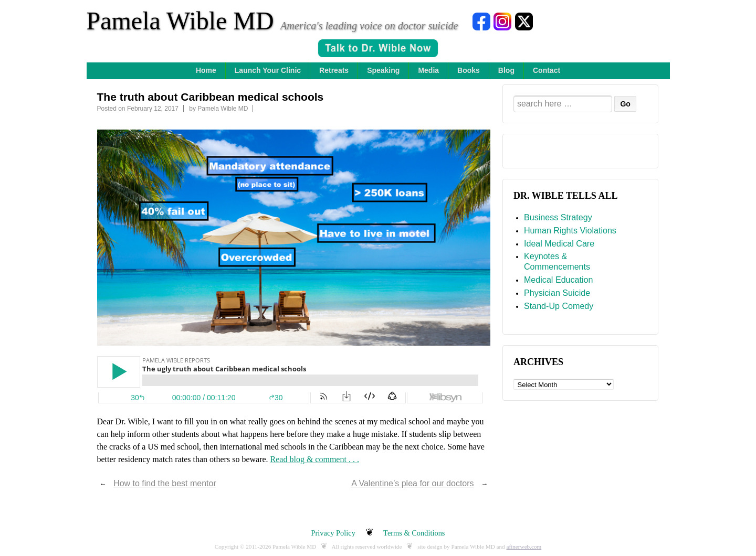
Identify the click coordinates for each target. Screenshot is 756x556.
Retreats (334, 70)
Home (206, 70)
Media (428, 70)
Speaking (383, 70)
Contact (547, 70)
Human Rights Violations (570, 230)
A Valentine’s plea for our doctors (412, 483)
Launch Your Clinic (268, 70)
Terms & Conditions (414, 533)
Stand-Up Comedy (559, 306)
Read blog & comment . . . (315, 459)
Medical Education (559, 280)
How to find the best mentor (165, 483)
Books (469, 70)
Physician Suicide (557, 293)
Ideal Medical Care (559, 243)
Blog (506, 70)
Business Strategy (558, 217)
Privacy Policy (333, 533)
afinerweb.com (524, 547)
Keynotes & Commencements (557, 261)
